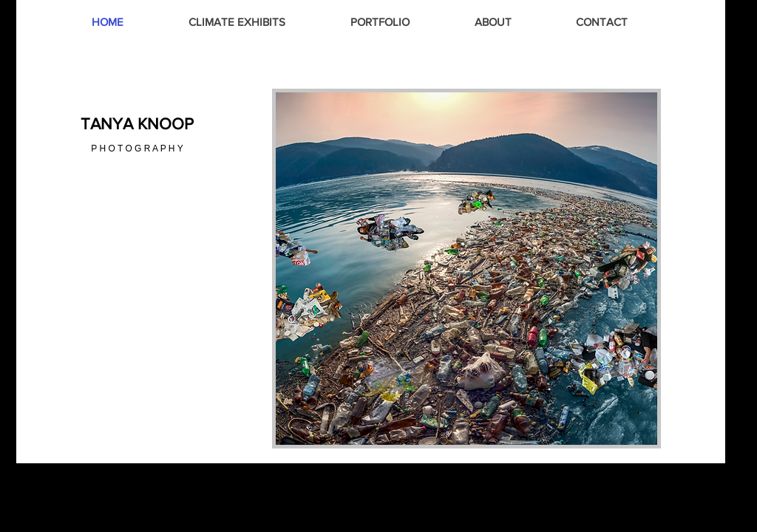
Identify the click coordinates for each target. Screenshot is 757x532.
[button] (466, 269)
